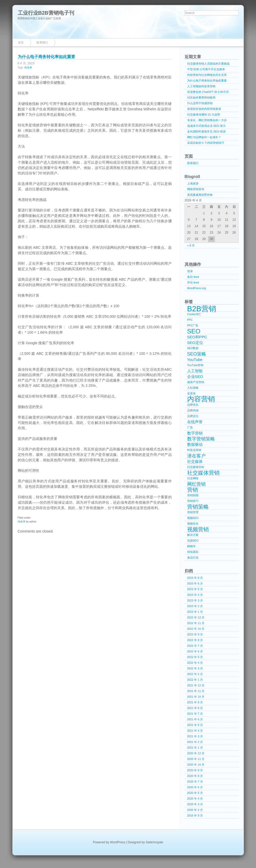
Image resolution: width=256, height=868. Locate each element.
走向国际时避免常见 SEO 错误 (206, 131)
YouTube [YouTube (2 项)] (195, 360)
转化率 (28, 68)
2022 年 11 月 (196, 623)
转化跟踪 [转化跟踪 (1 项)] (193, 552)
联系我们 (42, 42)
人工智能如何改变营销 (201, 86)
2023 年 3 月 (195, 600)
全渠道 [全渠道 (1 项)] (191, 393)
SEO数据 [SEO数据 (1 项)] (193, 348)
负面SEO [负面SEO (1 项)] (193, 541)
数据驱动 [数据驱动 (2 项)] (195, 444)
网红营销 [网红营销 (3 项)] (196, 484)
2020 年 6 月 (195, 787)
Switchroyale (154, 842)
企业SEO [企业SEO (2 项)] (195, 377)
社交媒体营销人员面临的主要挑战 (208, 64)
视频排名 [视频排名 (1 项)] (193, 524)
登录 (190, 271)
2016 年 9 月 (195, 816)
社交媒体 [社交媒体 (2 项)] (195, 461)
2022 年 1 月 (195, 680)
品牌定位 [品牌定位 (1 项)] (193, 416)
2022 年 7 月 (195, 646)
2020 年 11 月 (196, 759)
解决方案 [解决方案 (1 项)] (193, 535)
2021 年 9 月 (195, 702)
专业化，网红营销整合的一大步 (207, 120)
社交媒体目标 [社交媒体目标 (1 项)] (196, 467)
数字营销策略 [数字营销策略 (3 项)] (201, 439)
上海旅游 (193, 183)
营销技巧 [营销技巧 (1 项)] (193, 501)
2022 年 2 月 (195, 674)
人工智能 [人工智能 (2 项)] (195, 371)
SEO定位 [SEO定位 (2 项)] (195, 343)
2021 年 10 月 (196, 697)
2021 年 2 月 (195, 742)
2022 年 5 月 (195, 657)
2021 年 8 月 (195, 708)
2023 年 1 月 (195, 612)
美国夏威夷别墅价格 (200, 195)
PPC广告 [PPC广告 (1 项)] (193, 325)
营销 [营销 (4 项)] (193, 490)
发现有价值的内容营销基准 (204, 109)
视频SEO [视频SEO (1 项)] (193, 518)
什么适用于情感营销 (200, 103)
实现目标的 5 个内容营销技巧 (206, 143)
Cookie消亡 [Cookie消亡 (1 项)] (194, 314)
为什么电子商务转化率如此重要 (46, 57)
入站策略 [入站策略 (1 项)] (193, 388)
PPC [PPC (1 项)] (190, 320)
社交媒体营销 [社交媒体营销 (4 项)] (203, 473)
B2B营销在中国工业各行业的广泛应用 (39, 18)
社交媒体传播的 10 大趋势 (204, 114)
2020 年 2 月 (195, 810)
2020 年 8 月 (195, 776)
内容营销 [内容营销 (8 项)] (201, 399)
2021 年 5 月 (195, 725)
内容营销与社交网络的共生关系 (207, 75)
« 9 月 (191, 245)
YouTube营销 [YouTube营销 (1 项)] (195, 365)
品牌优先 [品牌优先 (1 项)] (193, 405)
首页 (21, 42)
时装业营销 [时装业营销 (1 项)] (194, 450)
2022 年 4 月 (195, 663)
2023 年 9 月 (195, 578)
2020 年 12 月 (196, 753)
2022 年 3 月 (195, 668)
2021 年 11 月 (196, 691)
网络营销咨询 (196, 189)
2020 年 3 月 (195, 804)
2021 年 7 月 (195, 714)
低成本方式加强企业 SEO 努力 (206, 126)
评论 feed (193, 282)
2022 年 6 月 (195, 651)
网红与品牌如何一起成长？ (204, 137)
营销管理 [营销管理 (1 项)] (193, 512)
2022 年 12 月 (196, 617)
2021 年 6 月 (195, 719)
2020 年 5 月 (195, 793)
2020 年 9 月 (195, 770)
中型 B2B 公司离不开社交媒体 (206, 69)
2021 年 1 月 (195, 748)
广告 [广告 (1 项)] (190, 427)
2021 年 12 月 (196, 685)
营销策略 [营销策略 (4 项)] (198, 507)
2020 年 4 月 (195, 799)
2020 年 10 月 (196, 765)
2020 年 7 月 (195, 782)
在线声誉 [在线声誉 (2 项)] (195, 422)
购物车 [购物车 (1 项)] (191, 546)
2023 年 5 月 (195, 589)
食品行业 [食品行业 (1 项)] (193, 557)
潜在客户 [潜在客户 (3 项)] (196, 456)
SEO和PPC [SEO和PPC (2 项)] (197, 337)
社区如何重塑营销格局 (201, 98)
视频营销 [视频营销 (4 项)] (198, 529)
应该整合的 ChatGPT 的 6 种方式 (208, 92)
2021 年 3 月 (195, 736)
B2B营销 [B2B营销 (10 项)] (202, 309)
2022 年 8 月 (195, 640)
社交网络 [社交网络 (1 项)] (193, 478)
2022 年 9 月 (195, 634)
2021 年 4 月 (195, 731)
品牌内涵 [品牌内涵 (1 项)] (193, 410)
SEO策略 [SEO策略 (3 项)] (197, 354)
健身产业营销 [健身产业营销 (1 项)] (196, 382)
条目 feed (193, 277)
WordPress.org (197, 288)
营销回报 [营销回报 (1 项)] (193, 495)
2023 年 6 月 (195, 583)
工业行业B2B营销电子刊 (46, 13)
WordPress (117, 842)
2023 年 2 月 (195, 606)
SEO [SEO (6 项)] (194, 331)
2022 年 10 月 (196, 629)
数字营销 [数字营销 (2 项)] (195, 433)
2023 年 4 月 (195, 595)
